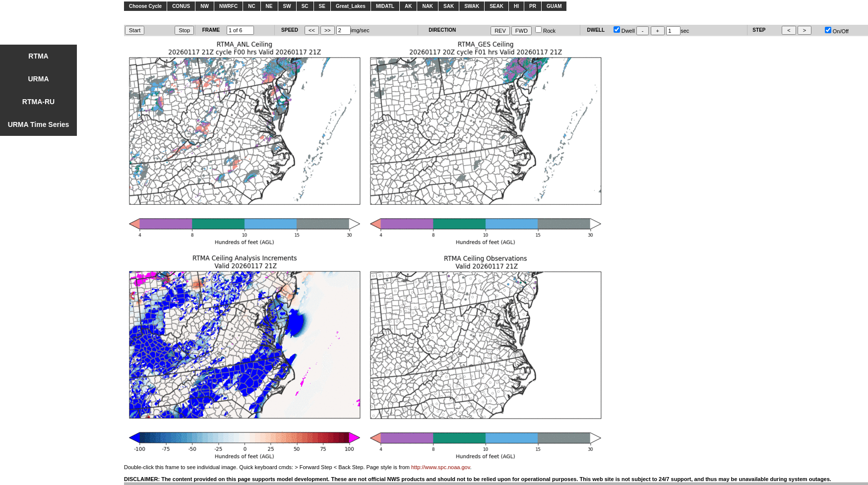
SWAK (472, 6)
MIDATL (385, 6)
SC (305, 6)
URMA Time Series (39, 124)
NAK (428, 6)
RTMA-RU (38, 102)
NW (205, 6)
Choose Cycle (145, 6)
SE (322, 6)
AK (408, 6)
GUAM (554, 6)
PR (533, 6)
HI (516, 6)
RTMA (38, 56)
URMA (39, 79)
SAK (449, 6)
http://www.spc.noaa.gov (440, 467)
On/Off (837, 31)
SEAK (496, 6)
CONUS (181, 6)
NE (269, 6)
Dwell (624, 31)
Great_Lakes (351, 6)
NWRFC (228, 6)
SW (287, 6)
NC (251, 6)
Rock (545, 31)
